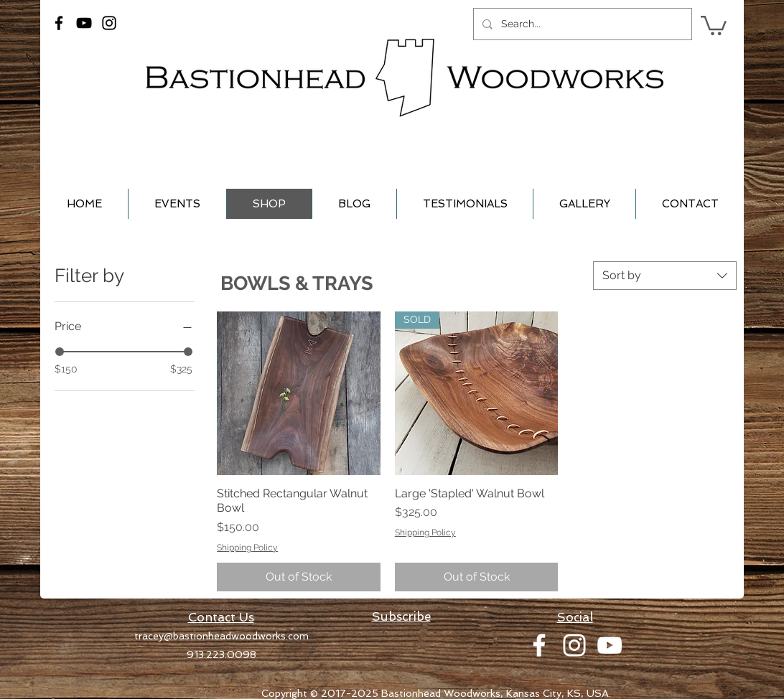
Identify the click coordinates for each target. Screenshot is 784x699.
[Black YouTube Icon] (84, 23)
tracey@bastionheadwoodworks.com (221, 636)
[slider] (60, 352)
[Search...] (581, 24)
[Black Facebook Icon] (59, 23)
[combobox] (665, 276)
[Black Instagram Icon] (109, 23)
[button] (714, 24)
